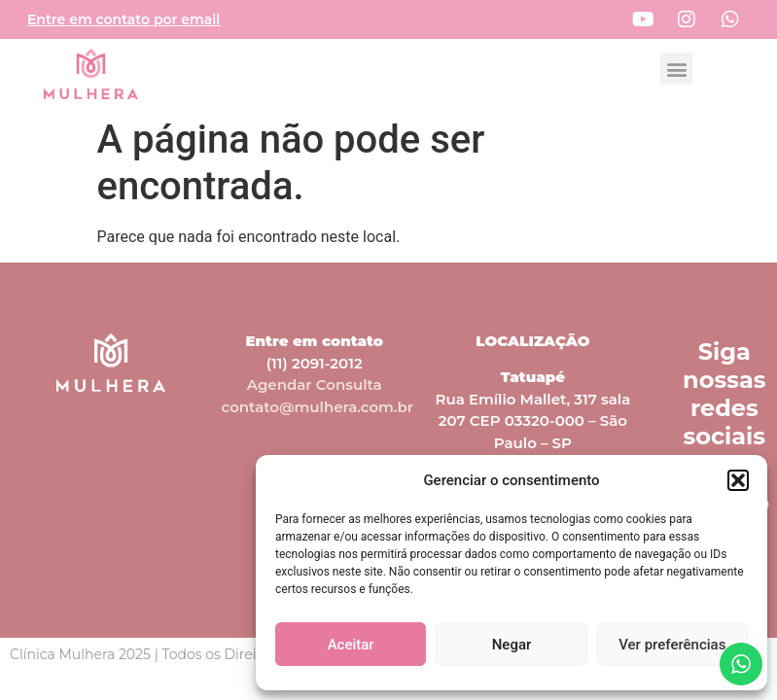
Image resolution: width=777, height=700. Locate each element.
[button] (738, 480)
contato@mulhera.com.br (318, 407)
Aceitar (351, 645)
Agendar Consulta (315, 385)
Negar (512, 645)
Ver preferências (672, 645)
